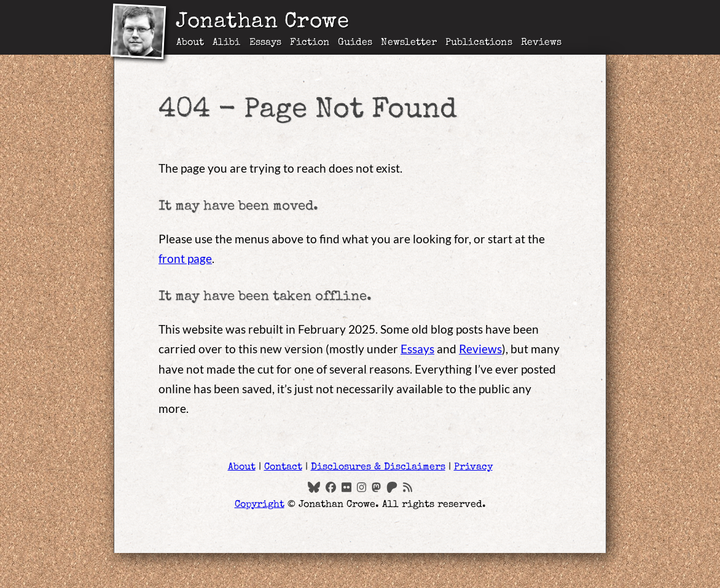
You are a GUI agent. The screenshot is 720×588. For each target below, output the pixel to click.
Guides (355, 43)
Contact (283, 468)
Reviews (541, 43)
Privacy (473, 468)
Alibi (226, 43)
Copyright (260, 505)
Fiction (310, 43)
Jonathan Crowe (262, 23)
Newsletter (409, 43)
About (190, 43)
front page (185, 258)
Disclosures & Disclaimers (378, 468)
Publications (479, 43)
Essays (265, 43)
